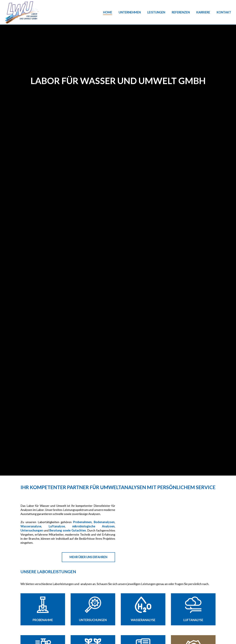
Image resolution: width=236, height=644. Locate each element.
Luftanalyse (57, 526)
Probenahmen (82, 522)
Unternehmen (130, 12)
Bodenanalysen (104, 522)
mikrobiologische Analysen (93, 526)
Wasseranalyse (31, 526)
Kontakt (224, 12)
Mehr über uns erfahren (88, 557)
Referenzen (181, 12)
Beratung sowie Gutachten (68, 530)
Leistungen (156, 12)
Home (108, 12)
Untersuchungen (32, 530)
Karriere (203, 12)
